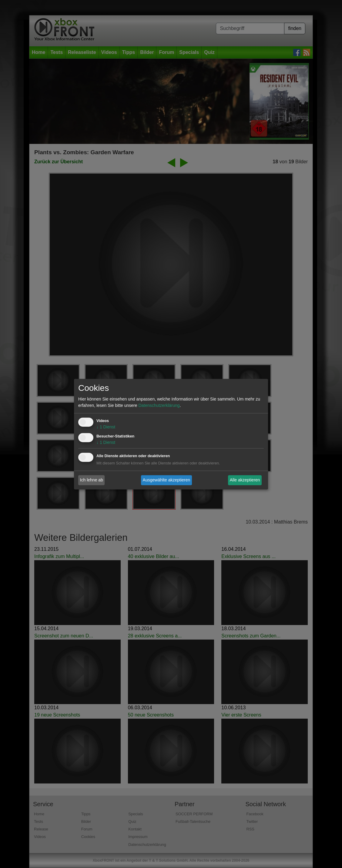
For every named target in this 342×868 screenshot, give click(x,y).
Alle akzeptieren (245, 480)
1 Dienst (106, 427)
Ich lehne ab (92, 480)
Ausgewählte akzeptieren (166, 480)
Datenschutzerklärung (159, 405)
